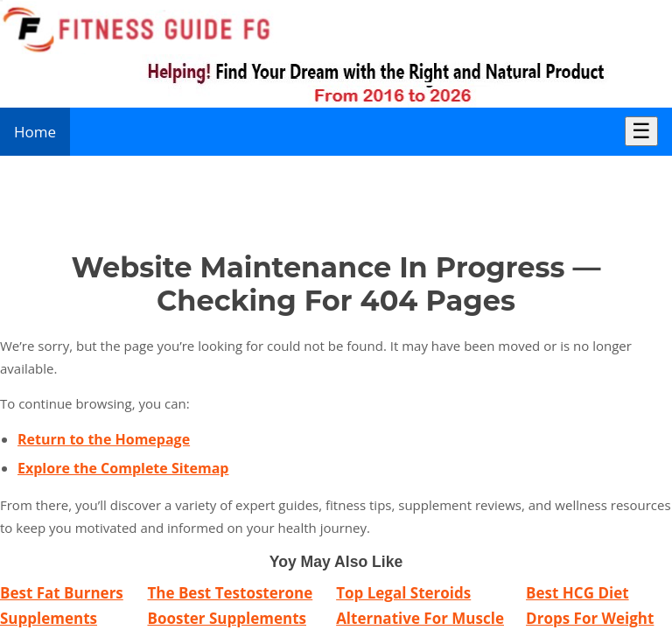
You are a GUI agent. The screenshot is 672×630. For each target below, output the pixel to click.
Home (35, 132)
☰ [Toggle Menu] (641, 131)
